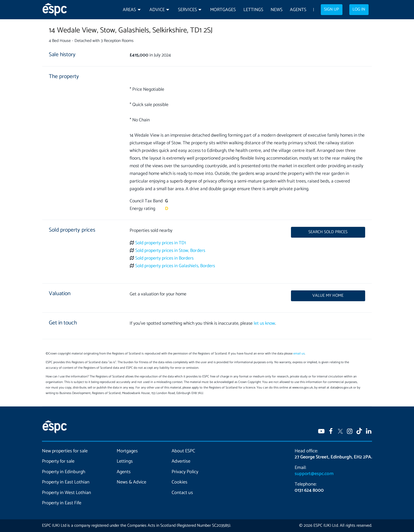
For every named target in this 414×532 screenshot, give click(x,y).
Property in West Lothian (67, 493)
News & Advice (131, 482)
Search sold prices (328, 232)
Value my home (328, 296)
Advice (157, 10)
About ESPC (183, 451)
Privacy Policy (185, 472)
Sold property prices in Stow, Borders (170, 251)
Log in (359, 9)
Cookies (180, 482)
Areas (129, 10)
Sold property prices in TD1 (161, 243)
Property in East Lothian (66, 482)
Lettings (253, 10)
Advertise (181, 461)
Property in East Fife (62, 503)
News (277, 10)
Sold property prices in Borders (164, 258)
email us (299, 354)
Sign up (331, 9)
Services (187, 10)
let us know (264, 323)
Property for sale (58, 461)
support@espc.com (314, 474)
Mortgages (223, 10)
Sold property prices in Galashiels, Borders (175, 266)
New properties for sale (65, 451)
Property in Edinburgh (64, 472)
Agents (298, 10)
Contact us (182, 493)
